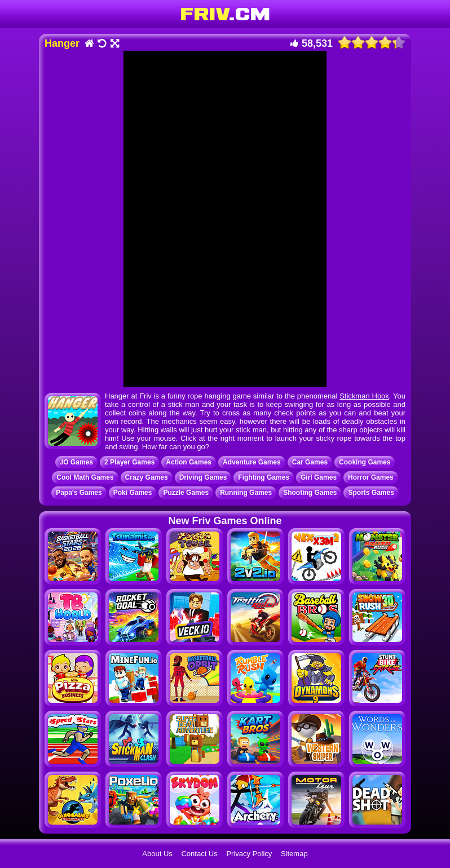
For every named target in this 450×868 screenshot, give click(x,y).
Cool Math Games (85, 477)
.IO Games (76, 462)
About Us (157, 854)
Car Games (310, 462)
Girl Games (319, 477)
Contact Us (199, 854)
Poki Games (133, 493)
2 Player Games (129, 462)
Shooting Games (310, 493)
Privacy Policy (249, 854)
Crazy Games (147, 477)
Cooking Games (365, 462)
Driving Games (203, 477)
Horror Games (371, 477)
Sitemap (294, 854)
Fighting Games (264, 477)
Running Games (246, 493)
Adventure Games (252, 462)
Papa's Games (79, 493)
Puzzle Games (186, 493)
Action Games (189, 462)
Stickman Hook (364, 396)
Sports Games (371, 493)
